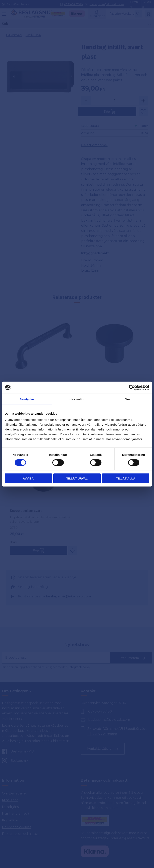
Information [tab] (77, 399)
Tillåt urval (77, 478)
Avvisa (28, 478)
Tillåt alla (126, 478)
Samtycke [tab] (27, 399)
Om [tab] (127, 399)
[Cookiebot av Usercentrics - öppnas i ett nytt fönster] (132, 387)
